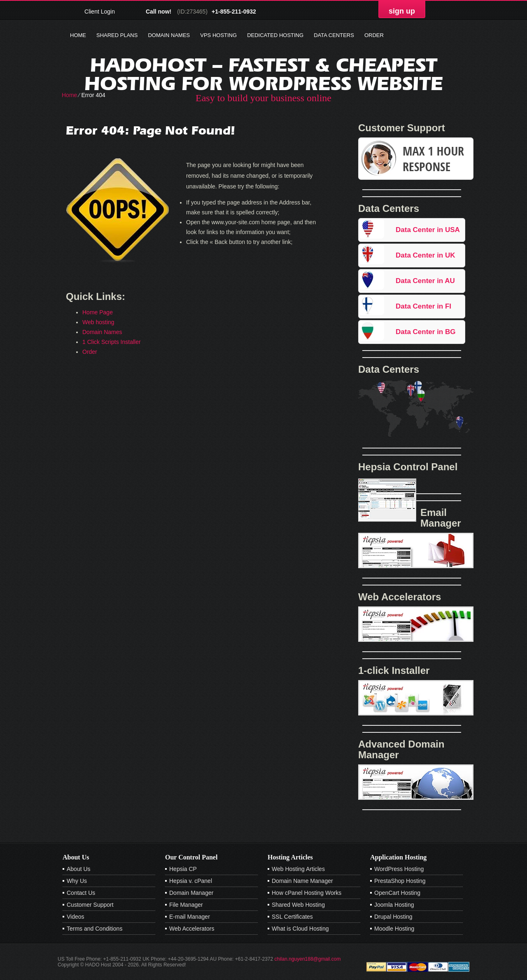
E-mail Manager (190, 917)
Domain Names (169, 35)
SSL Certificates (292, 917)
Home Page (98, 312)
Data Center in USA (428, 230)
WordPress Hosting (399, 869)
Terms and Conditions (94, 929)
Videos (76, 917)
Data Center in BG (426, 332)
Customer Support (90, 905)
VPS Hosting (218, 35)
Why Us (77, 881)
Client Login (100, 11)
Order (374, 35)
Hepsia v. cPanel (191, 881)
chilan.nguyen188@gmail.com (308, 959)
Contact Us (81, 893)
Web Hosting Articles (298, 869)
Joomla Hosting (394, 905)
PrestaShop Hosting (400, 881)
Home (78, 35)
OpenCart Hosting (397, 893)
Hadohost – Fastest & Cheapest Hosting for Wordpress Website (264, 74)
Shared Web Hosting (298, 905)
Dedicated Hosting (275, 35)
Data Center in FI (423, 306)
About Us (79, 869)
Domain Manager (191, 893)
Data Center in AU (425, 281)
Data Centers (334, 35)
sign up (402, 11)
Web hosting (98, 322)
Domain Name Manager (302, 881)
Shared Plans (117, 35)
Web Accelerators (192, 929)
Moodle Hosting (394, 929)
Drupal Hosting (393, 917)
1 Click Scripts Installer (112, 342)
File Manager (186, 905)
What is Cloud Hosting (300, 929)
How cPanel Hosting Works (307, 893)
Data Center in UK (426, 255)
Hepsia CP (183, 869)
